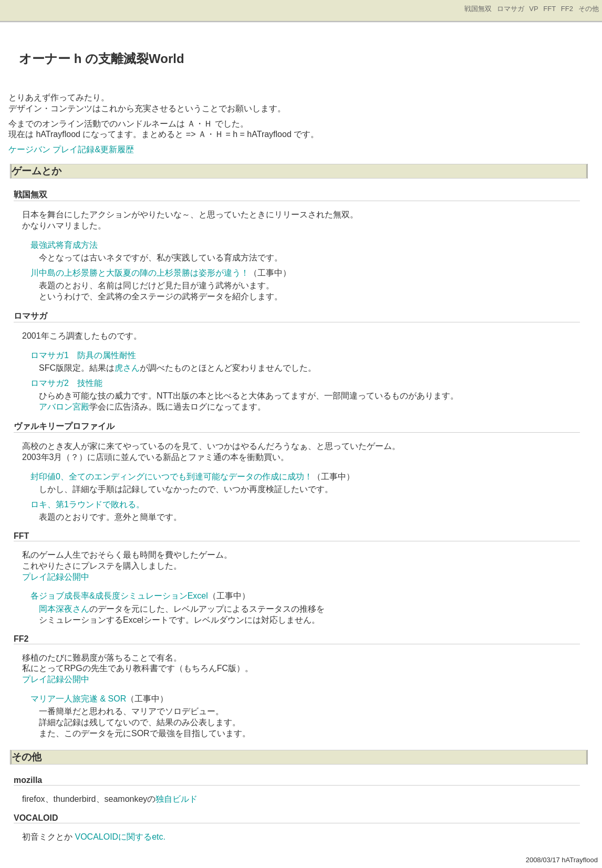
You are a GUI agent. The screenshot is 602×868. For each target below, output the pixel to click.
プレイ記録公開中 (56, 577)
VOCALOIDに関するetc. (120, 837)
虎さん (127, 368)
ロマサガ (511, 9)
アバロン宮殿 (64, 407)
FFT (549, 9)
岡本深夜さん (64, 609)
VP (533, 9)
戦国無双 (478, 9)
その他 (589, 9)
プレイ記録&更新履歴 (93, 149)
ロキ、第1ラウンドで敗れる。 (87, 504)
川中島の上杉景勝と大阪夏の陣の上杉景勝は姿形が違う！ (140, 273)
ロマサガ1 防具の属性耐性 (83, 355)
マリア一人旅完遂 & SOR (78, 699)
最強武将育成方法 (64, 245)
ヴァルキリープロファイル (64, 426)
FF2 (567, 9)
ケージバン (29, 149)
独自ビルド (177, 799)
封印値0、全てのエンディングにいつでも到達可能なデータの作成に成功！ (172, 477)
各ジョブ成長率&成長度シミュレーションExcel (119, 596)
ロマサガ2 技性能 (66, 383)
